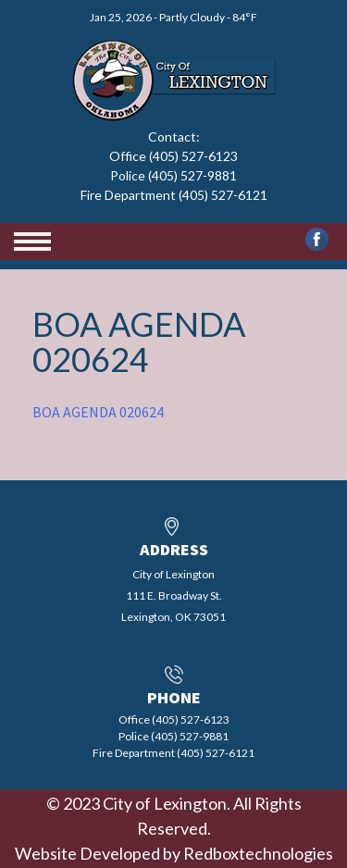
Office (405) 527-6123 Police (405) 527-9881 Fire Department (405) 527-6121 (174, 175)
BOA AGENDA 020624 (98, 412)
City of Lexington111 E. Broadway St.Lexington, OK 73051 (173, 595)
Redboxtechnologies (258, 853)
